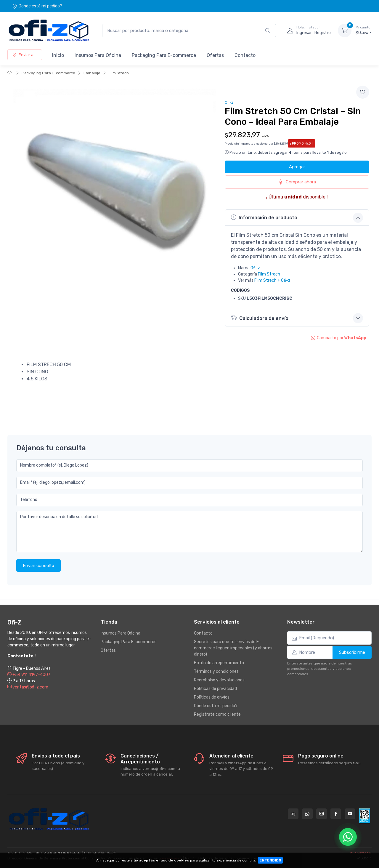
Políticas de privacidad (215, 689)
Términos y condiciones (216, 671)
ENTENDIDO (270, 860)
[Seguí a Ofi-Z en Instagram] (322, 814)
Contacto (245, 55)
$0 (364, 30)
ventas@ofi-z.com (28, 687)
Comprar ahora (297, 182)
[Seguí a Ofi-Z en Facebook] (336, 814)
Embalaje (92, 73)
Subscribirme (352, 652)
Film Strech (119, 73)
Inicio (58, 55)
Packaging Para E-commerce (164, 55)
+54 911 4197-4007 (29, 675)
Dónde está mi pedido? (216, 706)
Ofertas (215, 55)
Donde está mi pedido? (37, 6)
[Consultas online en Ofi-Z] (293, 814)
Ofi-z (229, 102)
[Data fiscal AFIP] (365, 816)
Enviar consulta (38, 566)
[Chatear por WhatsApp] (348, 837)
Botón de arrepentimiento (219, 663)
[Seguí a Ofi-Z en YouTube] (350, 814)
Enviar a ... (25, 55)
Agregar (297, 167)
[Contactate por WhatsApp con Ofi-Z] (307, 814)
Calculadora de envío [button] (260, 318)
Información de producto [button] (264, 217)
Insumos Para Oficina (98, 55)
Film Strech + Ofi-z (272, 280)
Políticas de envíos (212, 697)
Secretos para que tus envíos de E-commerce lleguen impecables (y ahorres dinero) (233, 648)
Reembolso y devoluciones (219, 680)
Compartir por (339, 338)
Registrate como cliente (217, 714)
